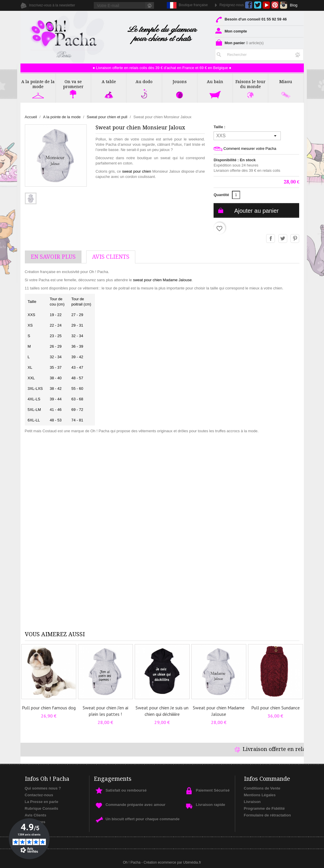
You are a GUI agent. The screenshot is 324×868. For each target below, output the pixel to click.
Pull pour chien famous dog (49, 708)
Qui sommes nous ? (43, 788)
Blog (294, 5)
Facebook (249, 5)
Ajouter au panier (257, 211)
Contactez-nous (39, 795)
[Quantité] (236, 195)
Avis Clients (36, 815)
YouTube (266, 5)
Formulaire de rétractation (267, 815)
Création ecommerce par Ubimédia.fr (172, 862)
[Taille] (247, 136)
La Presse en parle (42, 802)
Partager (271, 239)
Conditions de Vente (262, 788)
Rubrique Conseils (42, 808)
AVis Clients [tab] (111, 257)
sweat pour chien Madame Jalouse (162, 280)
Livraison (252, 802)
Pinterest (275, 5)
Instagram (284, 5)
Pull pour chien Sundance (276, 708)
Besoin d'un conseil (251, 19)
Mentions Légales (260, 795)
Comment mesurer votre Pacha (245, 149)
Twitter (258, 5)
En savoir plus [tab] (53, 257)
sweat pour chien (137, 171)
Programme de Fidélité (264, 808)
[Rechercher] (259, 55)
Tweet (283, 239)
